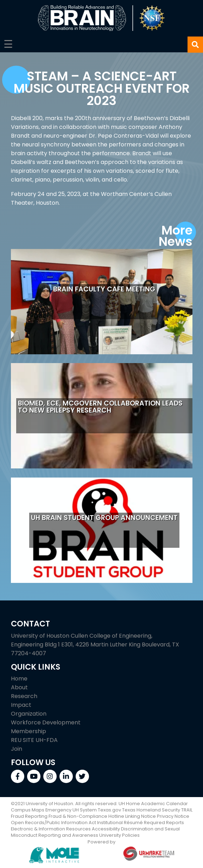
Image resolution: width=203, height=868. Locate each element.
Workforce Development (46, 722)
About (19, 687)
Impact (21, 705)
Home (19, 679)
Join (17, 749)
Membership (28, 731)
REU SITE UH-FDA (34, 740)
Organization (29, 714)
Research (24, 696)
